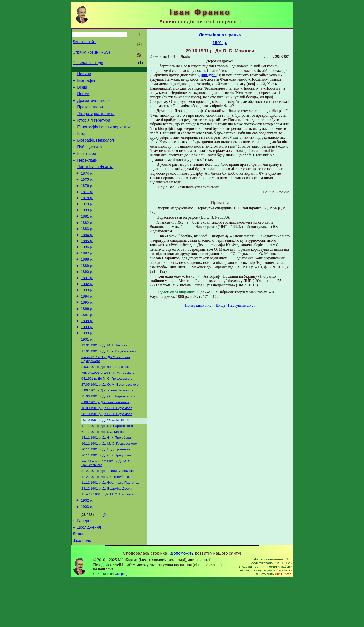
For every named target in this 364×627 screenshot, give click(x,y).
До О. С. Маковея (105, 458)
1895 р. (87, 330)
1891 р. (87, 302)
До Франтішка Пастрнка (110, 526)
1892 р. (87, 309)
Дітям (78, 582)
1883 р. (87, 247)
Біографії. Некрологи (96, 148)
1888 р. (87, 282)
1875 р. (87, 192)
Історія (83, 141)
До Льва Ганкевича (105, 439)
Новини (84, 75)
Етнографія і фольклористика (104, 134)
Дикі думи (208, 75)
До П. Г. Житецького (108, 407)
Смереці (121, 622)
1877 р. (87, 206)
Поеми (83, 97)
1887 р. (87, 275)
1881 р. (87, 233)
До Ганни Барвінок (105, 400)
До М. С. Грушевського (107, 413)
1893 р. (87, 316)
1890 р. (87, 295)
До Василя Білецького (108, 513)
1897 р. (87, 343)
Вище (220, 305)
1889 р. (87, 288)
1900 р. (87, 364)
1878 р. (87, 213)
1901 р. (87, 371)
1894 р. (87, 323)
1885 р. (87, 261)
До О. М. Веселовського (110, 420)
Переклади (87, 171)
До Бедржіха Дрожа (107, 532)
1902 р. (87, 545)
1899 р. (87, 357)
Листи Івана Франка (95, 178)
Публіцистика (90, 156)
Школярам (82, 589)
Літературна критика (96, 119)
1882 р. (87, 240)
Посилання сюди (88, 63)
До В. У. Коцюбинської (109, 384)
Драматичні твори (93, 104)
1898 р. (87, 350)
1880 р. (87, 226)
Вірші (82, 89)
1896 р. (87, 337)
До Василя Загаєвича (107, 426)
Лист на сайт (84, 42)
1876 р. (87, 199)
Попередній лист (199, 305)
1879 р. (87, 220)
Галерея (85, 567)
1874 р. (87, 185)
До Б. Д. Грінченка (106, 490)
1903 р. (87, 552)
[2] (105, 560)
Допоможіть (182, 602)
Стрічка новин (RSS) (91, 52)
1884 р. (87, 254)
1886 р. (87, 268)
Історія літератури (94, 126)
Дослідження (89, 574)
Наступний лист (241, 305)
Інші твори (87, 163)
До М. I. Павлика (105, 378)
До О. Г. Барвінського (108, 432)
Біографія (86, 82)
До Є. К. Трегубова (106, 477)
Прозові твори (90, 112)
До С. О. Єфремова (107, 445)
